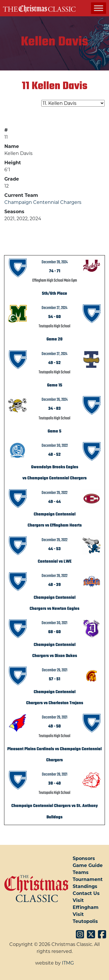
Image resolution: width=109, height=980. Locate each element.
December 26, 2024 (55, 400)
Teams (81, 872)
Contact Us (86, 893)
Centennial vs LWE (55, 561)
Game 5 (54, 431)
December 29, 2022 (54, 493)
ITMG (68, 963)
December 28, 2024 (55, 262)
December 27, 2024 (54, 308)
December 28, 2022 (54, 576)
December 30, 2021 (54, 623)
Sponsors (84, 858)
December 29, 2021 (55, 670)
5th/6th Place (54, 294)
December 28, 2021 (55, 774)
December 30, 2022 (55, 446)
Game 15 (55, 385)
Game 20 (54, 339)
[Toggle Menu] (99, 8)
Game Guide (88, 865)
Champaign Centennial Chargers (43, 202)
